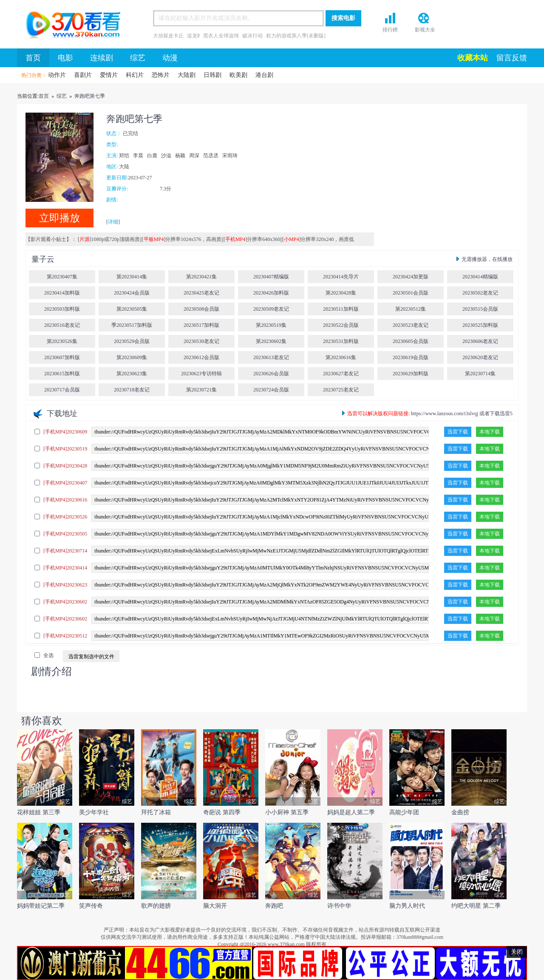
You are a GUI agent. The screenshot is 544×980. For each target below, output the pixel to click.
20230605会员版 (411, 341)
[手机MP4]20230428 (65, 466)
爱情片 (109, 75)
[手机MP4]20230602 (65, 602)
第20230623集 (132, 374)
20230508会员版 (201, 309)
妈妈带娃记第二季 (41, 906)
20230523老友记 (411, 325)
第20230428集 (341, 293)
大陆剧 (187, 75)
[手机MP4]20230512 (65, 636)
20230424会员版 (132, 293)
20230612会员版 (201, 357)
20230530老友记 (201, 341)
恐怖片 (161, 75)
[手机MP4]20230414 (65, 568)
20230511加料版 (341, 309)
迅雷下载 (458, 432)
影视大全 (425, 30)
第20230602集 (271, 341)
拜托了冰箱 (156, 812)
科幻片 (135, 75)
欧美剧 (238, 75)
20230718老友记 (132, 390)
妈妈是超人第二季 (351, 812)
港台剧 (264, 75)
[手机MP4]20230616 (65, 500)
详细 (113, 222)
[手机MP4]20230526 (65, 517)
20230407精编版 (271, 277)
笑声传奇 (91, 906)
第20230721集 (201, 390)
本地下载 (490, 432)
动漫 (170, 58)
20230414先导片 (341, 277)
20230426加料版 (271, 293)
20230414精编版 (480, 277)
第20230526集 (62, 341)
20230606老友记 (480, 341)
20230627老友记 (341, 374)
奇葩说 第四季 (222, 812)
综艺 (138, 58)
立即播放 (59, 218)
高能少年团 (404, 812)
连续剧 (102, 58)
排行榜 (390, 30)
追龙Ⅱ (193, 36)
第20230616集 (341, 357)
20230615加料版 (62, 374)
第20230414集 (132, 277)
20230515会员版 (480, 309)
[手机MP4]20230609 (65, 432)
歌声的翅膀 (156, 906)
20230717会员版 (62, 390)
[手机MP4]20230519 (65, 449)
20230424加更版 (411, 277)
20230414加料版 (62, 293)
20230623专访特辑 (201, 374)
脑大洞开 (215, 906)
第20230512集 (411, 309)
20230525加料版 (480, 325)
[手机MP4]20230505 (65, 534)
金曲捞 (460, 812)
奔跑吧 (274, 906)
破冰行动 (252, 36)
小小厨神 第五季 (287, 812)
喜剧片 (83, 75)
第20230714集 (480, 374)
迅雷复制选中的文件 (91, 657)
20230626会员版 (271, 374)
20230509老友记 (271, 309)
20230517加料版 (201, 325)
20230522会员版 (341, 325)
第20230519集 (271, 325)
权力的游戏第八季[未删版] (296, 36)
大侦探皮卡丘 (168, 36)
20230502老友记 (480, 293)
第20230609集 (132, 357)
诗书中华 (339, 906)
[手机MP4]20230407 (65, 483)
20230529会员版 (132, 341)
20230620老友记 (480, 357)
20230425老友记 (201, 293)
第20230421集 (201, 277)
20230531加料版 (341, 341)
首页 (70, 26)
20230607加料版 (62, 357)
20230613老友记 (271, 357)
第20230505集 (132, 309)
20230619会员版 (411, 357)
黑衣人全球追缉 (221, 36)
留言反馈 (512, 58)
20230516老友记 (62, 325)
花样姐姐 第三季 (39, 812)
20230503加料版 (62, 309)
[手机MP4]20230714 (65, 551)
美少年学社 (94, 812)
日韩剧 (212, 75)
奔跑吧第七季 (90, 96)
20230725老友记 (341, 390)
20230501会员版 (411, 293)
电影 (65, 58)
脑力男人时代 (407, 906)
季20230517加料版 (132, 325)
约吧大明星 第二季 (476, 906)
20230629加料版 (411, 374)
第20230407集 (62, 277)
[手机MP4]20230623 (65, 585)
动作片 (57, 75)
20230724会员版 (271, 390)
